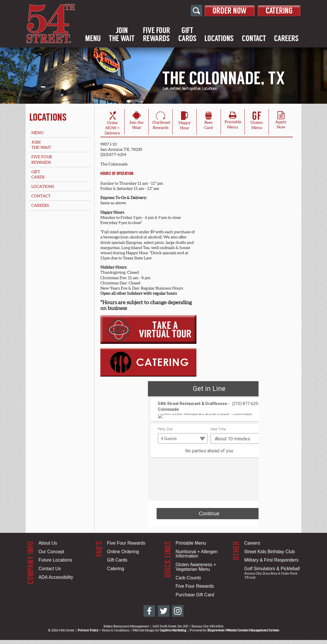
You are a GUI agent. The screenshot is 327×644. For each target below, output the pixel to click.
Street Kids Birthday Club (269, 552)
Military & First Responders (271, 560)
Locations (219, 39)
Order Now (225, 10)
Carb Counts (188, 578)
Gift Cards (117, 560)
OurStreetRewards (161, 122)
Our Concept (51, 552)
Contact (254, 39)
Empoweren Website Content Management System (243, 630)
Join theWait (136, 122)
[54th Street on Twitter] (164, 611)
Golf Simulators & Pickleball (272, 569)
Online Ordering (123, 552)
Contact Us (50, 569)
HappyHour (185, 122)
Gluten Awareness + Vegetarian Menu (196, 567)
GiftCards (187, 35)
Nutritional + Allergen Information (197, 554)
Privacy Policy (88, 630)
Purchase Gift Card (195, 595)
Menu (93, 39)
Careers (286, 39)
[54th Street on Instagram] (178, 611)
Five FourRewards (156, 35)
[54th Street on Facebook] (149, 611)
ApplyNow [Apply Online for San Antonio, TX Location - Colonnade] (281, 122)
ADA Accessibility (56, 577)
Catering (278, 10)
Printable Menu (191, 543)
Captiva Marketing (173, 630)
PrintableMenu (233, 122)
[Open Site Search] (190, 11)
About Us (48, 543)
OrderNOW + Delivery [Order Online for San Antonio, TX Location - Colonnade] (112, 124)
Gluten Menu (257, 122)
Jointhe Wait (122, 35)
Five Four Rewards (126, 543)
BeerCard (209, 122)
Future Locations (55, 560)
